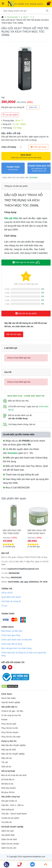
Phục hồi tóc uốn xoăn (11, 737)
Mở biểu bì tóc (7, 784)
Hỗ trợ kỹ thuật (8, 771)
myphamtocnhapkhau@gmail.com (23, 569)
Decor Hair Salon (9, 698)
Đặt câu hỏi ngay (14, 334)
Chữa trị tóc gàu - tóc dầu (12, 711)
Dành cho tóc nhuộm (10, 844)
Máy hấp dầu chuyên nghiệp (13, 745)
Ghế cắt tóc (6, 767)
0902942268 (14, 573)
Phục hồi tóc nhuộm (10, 732)
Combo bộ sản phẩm (10, 818)
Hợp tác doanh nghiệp (11, 702)
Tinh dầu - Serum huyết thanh (14, 814)
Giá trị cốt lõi (7, 593)
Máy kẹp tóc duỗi (9, 750)
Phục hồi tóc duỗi (9, 724)
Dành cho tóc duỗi (9, 839)
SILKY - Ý (27, 17)
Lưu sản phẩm (10, 115)
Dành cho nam (8, 831)
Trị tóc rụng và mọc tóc (11, 715)
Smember (33, 178)
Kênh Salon (7, 694)
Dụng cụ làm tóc (9, 741)
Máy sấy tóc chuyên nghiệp (13, 754)
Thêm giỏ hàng (38, 147)
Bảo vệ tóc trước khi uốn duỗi (14, 775)
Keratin (4, 720)
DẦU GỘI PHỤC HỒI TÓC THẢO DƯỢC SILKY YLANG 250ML (37, 532)
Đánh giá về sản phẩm (26, 262)
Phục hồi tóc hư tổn (10, 728)
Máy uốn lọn (7, 758)
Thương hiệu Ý (13, 17)
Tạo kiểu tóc (7, 822)
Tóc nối (5, 762)
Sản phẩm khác (8, 835)
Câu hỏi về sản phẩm (26, 313)
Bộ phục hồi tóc (8, 792)
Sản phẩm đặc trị (9, 707)
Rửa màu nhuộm (9, 788)
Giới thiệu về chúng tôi (11, 601)
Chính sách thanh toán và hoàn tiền (17, 640)
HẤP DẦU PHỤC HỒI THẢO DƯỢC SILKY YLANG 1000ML (12, 532)
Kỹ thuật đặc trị (8, 780)
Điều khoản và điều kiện (12, 631)
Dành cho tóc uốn (9, 848)
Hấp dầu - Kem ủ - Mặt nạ (12, 805)
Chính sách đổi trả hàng (12, 644)
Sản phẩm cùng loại (11, 797)
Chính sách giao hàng (11, 635)
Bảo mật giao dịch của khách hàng (16, 648)
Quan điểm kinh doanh (11, 597)
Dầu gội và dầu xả (9, 801)
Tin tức (4, 606)
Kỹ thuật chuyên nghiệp (12, 827)
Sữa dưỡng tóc (8, 810)
